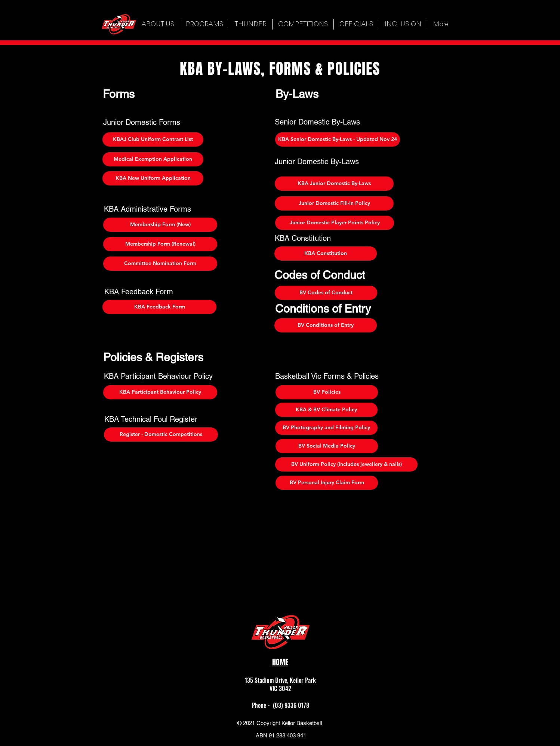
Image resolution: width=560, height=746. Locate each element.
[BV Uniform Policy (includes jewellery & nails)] (346, 464)
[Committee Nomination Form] (160, 264)
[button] (204, 24)
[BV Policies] (327, 392)
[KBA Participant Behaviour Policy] (160, 392)
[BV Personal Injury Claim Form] (327, 483)
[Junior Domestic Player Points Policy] (335, 223)
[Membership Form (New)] (160, 225)
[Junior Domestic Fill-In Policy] (334, 203)
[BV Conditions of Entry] (326, 325)
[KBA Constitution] (326, 254)
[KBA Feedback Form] (159, 307)
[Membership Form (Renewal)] (160, 244)
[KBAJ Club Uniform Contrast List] (153, 139)
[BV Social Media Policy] (327, 446)
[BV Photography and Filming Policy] (326, 428)
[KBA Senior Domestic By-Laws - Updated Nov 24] (338, 139)
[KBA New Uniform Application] (153, 178)
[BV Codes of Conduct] (326, 293)
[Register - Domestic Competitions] (161, 435)
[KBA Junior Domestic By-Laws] (334, 184)
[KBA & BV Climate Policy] (326, 410)
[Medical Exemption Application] (153, 159)
